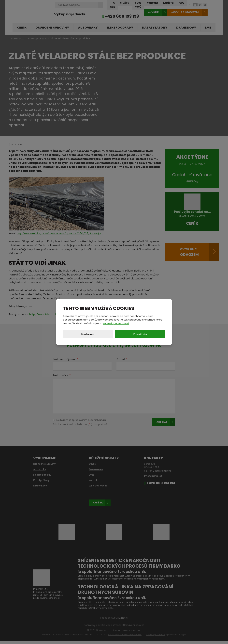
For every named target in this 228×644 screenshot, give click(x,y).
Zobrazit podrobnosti (116, 323)
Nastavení (88, 334)
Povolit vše (140, 334)
